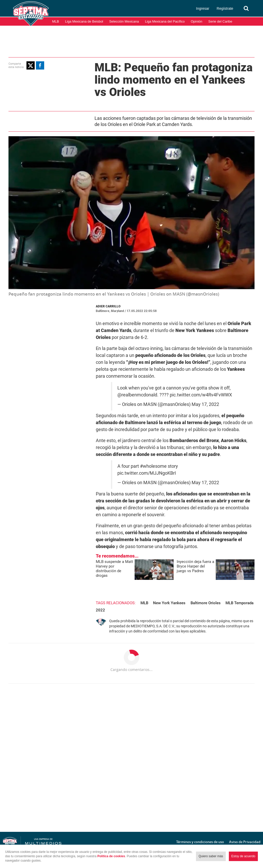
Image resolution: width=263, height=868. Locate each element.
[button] (31, 65)
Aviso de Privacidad (245, 842)
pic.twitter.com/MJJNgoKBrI (147, 473)
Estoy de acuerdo (243, 856)
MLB (56, 21)
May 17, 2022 (205, 404)
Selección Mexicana (124, 21)
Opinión (197, 21)
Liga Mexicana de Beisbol (84, 21)
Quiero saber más (211, 856)
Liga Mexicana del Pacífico (165, 21)
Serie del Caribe (220, 21)
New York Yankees (169, 603)
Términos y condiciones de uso (200, 842)
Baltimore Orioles (206, 603)
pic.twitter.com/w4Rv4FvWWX (201, 395)
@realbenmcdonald (137, 395)
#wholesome (153, 466)
